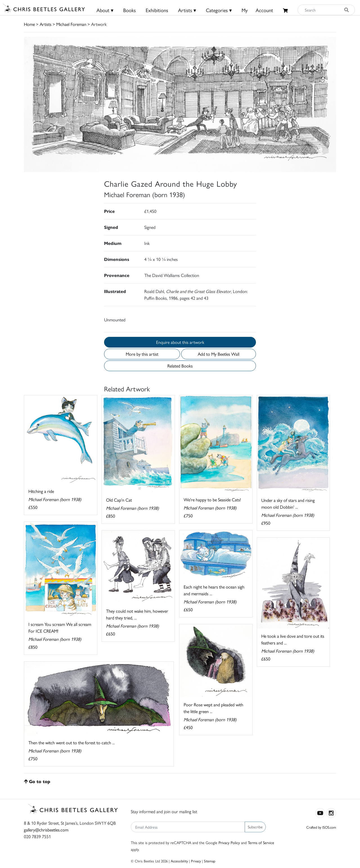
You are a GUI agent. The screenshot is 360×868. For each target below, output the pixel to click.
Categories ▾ (219, 10)
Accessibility (179, 861)
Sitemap (210, 861)
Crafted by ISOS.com (321, 827)
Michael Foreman (71, 24)
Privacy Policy (229, 842)
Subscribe (255, 827)
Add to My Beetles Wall (219, 354)
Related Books (180, 366)
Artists (46, 24)
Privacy (196, 861)
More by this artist (142, 354)
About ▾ (105, 10)
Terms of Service (261, 842)
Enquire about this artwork (180, 342)
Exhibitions (157, 10)
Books (130, 10)
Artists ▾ (187, 10)
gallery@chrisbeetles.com (46, 830)
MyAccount (257, 10)
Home (29, 24)
